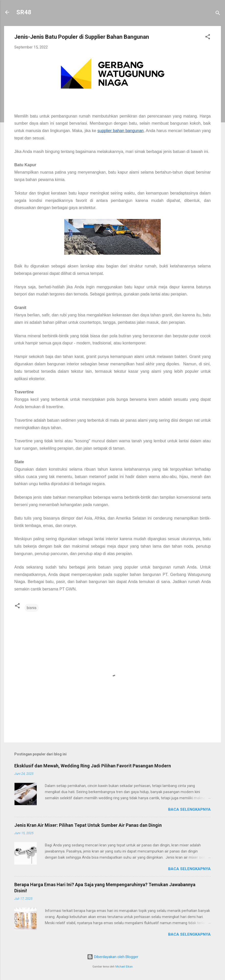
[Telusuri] (218, 14)
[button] (208, 38)
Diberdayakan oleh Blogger (113, 957)
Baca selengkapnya (189, 809)
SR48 (24, 12)
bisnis (32, 608)
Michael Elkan (124, 967)
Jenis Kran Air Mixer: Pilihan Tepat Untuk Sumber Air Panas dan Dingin (88, 825)
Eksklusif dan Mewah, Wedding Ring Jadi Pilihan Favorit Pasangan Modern (93, 766)
